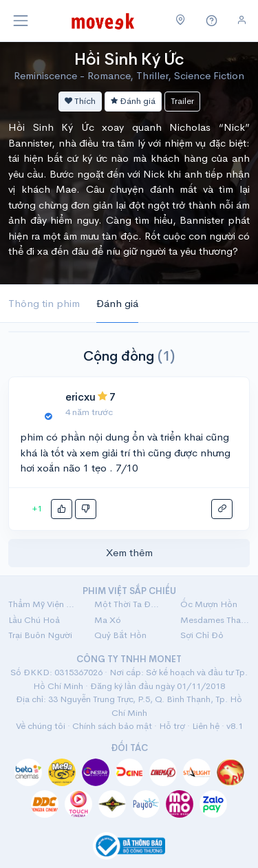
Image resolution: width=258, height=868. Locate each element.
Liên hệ (206, 726)
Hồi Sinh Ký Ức (129, 59)
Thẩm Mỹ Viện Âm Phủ (43, 604)
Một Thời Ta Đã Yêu (129, 604)
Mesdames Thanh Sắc (215, 620)
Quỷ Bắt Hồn (120, 635)
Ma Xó (108, 620)
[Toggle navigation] (21, 21)
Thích (80, 101)
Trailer (182, 101)
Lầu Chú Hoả (34, 620)
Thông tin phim (44, 303)
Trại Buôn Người (40, 635)
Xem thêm (129, 552)
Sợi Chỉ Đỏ (202, 635)
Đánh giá (133, 101)
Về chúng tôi (41, 726)
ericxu (80, 397)
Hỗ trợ (172, 726)
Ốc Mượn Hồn (209, 604)
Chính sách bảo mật (112, 726)
